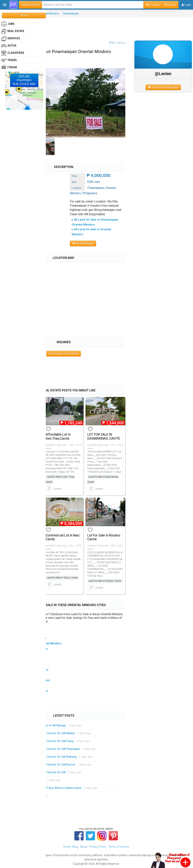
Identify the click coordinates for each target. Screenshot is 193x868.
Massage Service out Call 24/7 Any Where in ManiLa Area (46, 788)
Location (153, 5)
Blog (75, 847)
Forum (9, 67)
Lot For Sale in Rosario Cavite (104, 537)
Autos (9, 46)
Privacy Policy (98, 847)
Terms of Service (119, 847)
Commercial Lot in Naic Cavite (63, 537)
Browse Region (83, 243)
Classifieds (13, 53)
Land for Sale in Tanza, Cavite (62, 578)
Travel (9, 60)
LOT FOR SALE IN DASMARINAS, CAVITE (104, 436)
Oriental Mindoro (49, 14)
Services (11, 39)
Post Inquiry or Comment (64, 354)
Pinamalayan (71, 14)
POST (24, 15)
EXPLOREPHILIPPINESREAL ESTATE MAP (24, 80)
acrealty (58, 489)
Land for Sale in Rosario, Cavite (105, 581)
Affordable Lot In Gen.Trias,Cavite (58, 436)
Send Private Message (163, 87)
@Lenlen (163, 74)
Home (67, 847)
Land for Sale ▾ (31, 5)
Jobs (8, 24)
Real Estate (13, 31)
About (84, 847)
